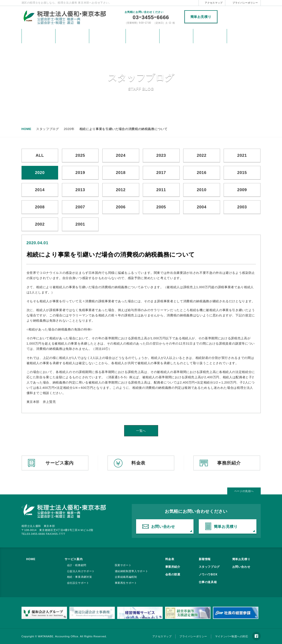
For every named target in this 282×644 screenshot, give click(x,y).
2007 (80, 207)
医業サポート (123, 565)
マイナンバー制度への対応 (232, 636)
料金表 (143, 36)
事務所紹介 (176, 36)
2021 (242, 155)
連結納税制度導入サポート (132, 571)
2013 (80, 190)
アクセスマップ (214, 3)
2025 (80, 155)
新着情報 (72, 36)
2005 (161, 207)
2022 (202, 155)
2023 (161, 155)
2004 (202, 207)
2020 (40, 173)
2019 (80, 173)
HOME (39, 36)
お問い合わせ (210, 36)
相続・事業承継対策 (80, 577)
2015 (242, 173)
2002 (40, 224)
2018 (121, 173)
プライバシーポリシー (245, 3)
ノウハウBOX (208, 574)
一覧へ (141, 431)
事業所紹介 (173, 567)
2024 (121, 155)
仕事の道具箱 (208, 582)
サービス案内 (107, 36)
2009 (242, 190)
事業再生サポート (126, 583)
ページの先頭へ (244, 491)
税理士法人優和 (240, 17)
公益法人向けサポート (81, 571)
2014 (40, 190)
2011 (161, 190)
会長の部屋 (173, 574)
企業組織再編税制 (126, 577)
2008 (40, 207)
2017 (161, 173)
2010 (202, 190)
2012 (121, 190)
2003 (242, 207)
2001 (80, 224)
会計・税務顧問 (77, 565)
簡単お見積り (201, 17)
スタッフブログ (209, 567)
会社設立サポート (78, 583)
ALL (40, 155)
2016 (202, 173)
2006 (121, 207)
